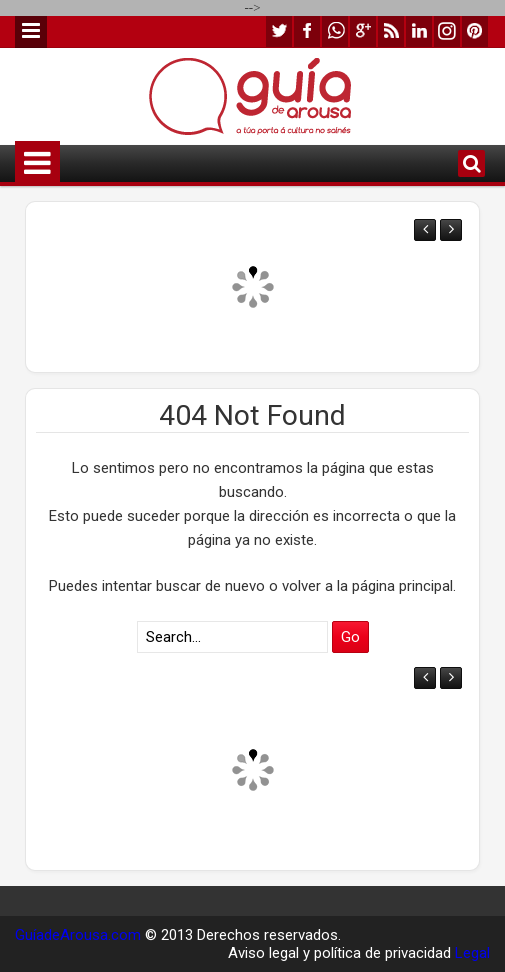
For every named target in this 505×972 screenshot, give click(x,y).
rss (391, 31)
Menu (31, 32)
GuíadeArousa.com (78, 935)
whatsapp (335, 31)
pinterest (475, 31)
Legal (472, 953)
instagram (447, 31)
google (363, 31)
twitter (279, 31)
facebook (307, 31)
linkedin (419, 31)
